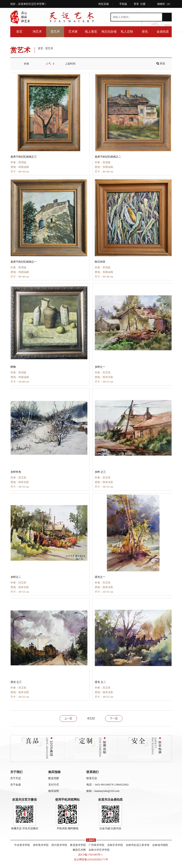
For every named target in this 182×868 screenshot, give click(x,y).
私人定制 (127, 32)
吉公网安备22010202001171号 (91, 859)
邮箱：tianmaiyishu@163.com (103, 791)
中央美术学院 (22, 845)
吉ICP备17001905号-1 (91, 855)
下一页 (114, 719)
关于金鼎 (16, 785)
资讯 (145, 32)
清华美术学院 (41, 845)
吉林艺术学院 (115, 845)
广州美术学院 (96, 845)
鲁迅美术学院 (78, 845)
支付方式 (54, 785)
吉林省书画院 (160, 845)
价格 (28, 64)
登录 (136, 4)
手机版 (123, 4)
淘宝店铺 (103, 4)
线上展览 (91, 32)
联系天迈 (92, 778)
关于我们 (16, 772)
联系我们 (93, 772)
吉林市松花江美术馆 (138, 845)
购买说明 (54, 791)
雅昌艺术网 (79, 850)
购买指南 (54, 772)
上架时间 (72, 64)
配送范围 (54, 778)
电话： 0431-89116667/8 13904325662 (108, 785)
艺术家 (73, 32)
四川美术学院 (59, 845)
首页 (19, 32)
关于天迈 (16, 778)
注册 (143, 4)
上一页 (68, 719)
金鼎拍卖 (163, 32)
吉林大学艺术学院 (99, 850)
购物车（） (164, 4)
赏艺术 (55, 32)
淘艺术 (37, 32)
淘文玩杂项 (109, 32)
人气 (50, 64)
